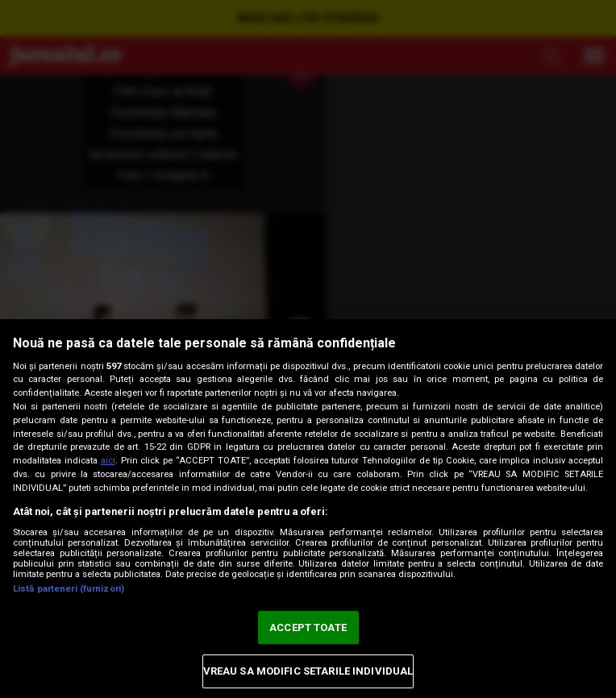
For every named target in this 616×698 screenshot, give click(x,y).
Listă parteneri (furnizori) (69, 589)
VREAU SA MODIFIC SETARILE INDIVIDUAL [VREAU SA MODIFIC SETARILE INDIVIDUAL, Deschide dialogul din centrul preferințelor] (308, 671)
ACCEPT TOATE (308, 627)
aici (108, 461)
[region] (308, 509)
